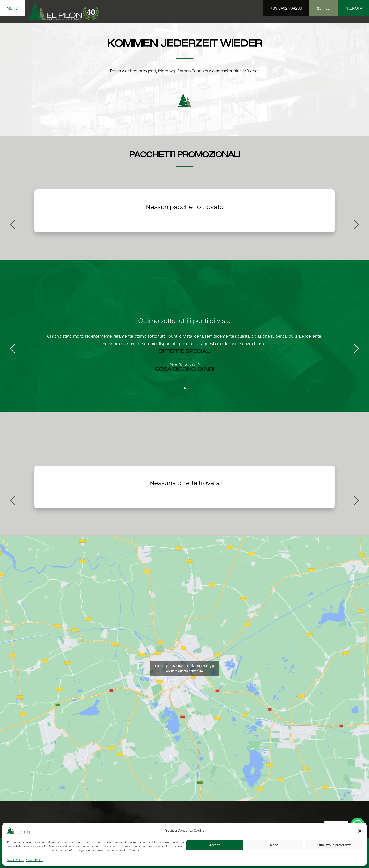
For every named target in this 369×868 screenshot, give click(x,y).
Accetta (215, 845)
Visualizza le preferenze (334, 845)
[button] (360, 831)
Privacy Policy (34, 860)
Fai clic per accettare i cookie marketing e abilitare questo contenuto (185, 668)
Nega (274, 845)
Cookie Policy (15, 860)
